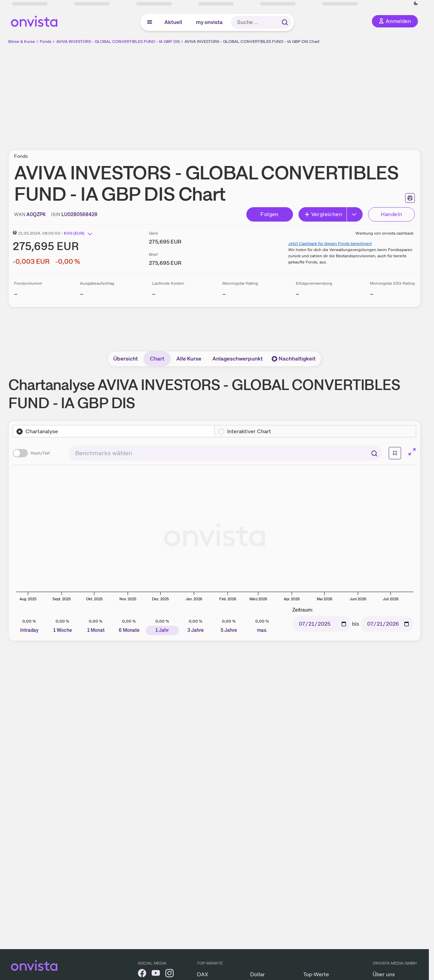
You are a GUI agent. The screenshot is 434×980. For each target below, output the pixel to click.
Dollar (257, 974)
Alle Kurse (189, 359)
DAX (203, 974)
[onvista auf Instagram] (169, 974)
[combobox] (225, 453)
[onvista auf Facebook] (142, 974)
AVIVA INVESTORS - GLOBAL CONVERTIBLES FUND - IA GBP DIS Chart (252, 42)
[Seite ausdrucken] (410, 198)
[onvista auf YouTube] (156, 974)
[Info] (395, 453)
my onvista (209, 22)
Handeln (392, 214)
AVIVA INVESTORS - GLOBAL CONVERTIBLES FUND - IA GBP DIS (118, 42)
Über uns (384, 974)
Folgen (269, 214)
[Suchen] (374, 453)
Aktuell (173, 22)
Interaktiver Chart (249, 431)
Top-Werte (316, 974)
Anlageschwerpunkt (238, 359)
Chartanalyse (42, 431)
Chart (157, 359)
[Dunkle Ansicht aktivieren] (416, 3)
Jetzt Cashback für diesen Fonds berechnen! (330, 244)
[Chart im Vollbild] (412, 452)
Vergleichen (323, 214)
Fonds (46, 42)
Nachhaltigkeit (294, 359)
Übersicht (126, 359)
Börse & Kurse (22, 42)
